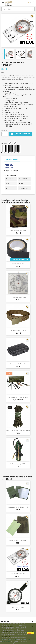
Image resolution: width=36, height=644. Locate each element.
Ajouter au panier (20, 134)
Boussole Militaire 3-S (18, 574)
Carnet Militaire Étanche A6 (18, 540)
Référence (8, 171)
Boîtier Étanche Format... (18, 364)
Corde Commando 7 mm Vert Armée (18, 431)
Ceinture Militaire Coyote (18, 330)
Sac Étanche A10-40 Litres (18, 230)
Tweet (10, 143)
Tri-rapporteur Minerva (18, 297)
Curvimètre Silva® (18, 607)
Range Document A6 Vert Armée (18, 507)
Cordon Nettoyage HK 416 (18, 464)
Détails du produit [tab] (12, 159)
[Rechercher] (18, 9)
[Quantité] (4, 134)
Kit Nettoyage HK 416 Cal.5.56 (18, 397)
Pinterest (15, 143)
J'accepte (31, 633)
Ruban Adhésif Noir (18, 264)
